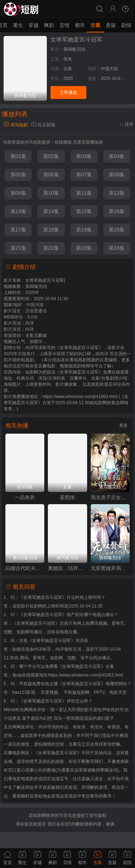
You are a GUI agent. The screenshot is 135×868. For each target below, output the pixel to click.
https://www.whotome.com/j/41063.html (85, 675)
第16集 (117, 211)
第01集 (18, 156)
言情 (64, 25)
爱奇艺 (39, 658)
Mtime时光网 (16, 710)
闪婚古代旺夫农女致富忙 (25, 568)
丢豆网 (10, 727)
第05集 (18, 175)
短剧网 (100, 403)
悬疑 (111, 25)
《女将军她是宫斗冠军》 (43, 597)
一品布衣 (25, 497)
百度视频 (49, 692)
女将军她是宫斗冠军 (76, 39)
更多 (123, 425)
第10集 (51, 193)
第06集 (51, 175)
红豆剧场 (43, 125)
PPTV (100, 692)
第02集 (51, 156)
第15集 (84, 211)
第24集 (117, 248)
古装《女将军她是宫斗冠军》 (47, 641)
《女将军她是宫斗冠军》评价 (47, 701)
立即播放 (68, 92)
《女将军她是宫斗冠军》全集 (86, 666)
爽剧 (49, 25)
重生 (18, 25)
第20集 (117, 230)
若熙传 (67, 497)
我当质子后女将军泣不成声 (110, 497)
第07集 (84, 175)
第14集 (51, 211)
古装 (95, 25)
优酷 (72, 658)
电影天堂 (118, 692)
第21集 (18, 248)
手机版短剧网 (77, 692)
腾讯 (24, 658)
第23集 (84, 248)
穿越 (33, 25)
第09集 (18, 193)
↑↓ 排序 (126, 125)
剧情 (126, 25)
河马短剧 (16, 125)
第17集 (18, 230)
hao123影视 (24, 692)
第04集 (117, 156)
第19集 (84, 230)
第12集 (117, 193)
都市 (80, 25)
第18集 (51, 230)
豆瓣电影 (12, 753)
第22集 (51, 248)
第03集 (84, 156)
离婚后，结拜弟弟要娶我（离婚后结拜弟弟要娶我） (67, 568)
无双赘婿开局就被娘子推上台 (110, 568)
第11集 (84, 193)
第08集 (117, 175)
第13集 (18, 211)
